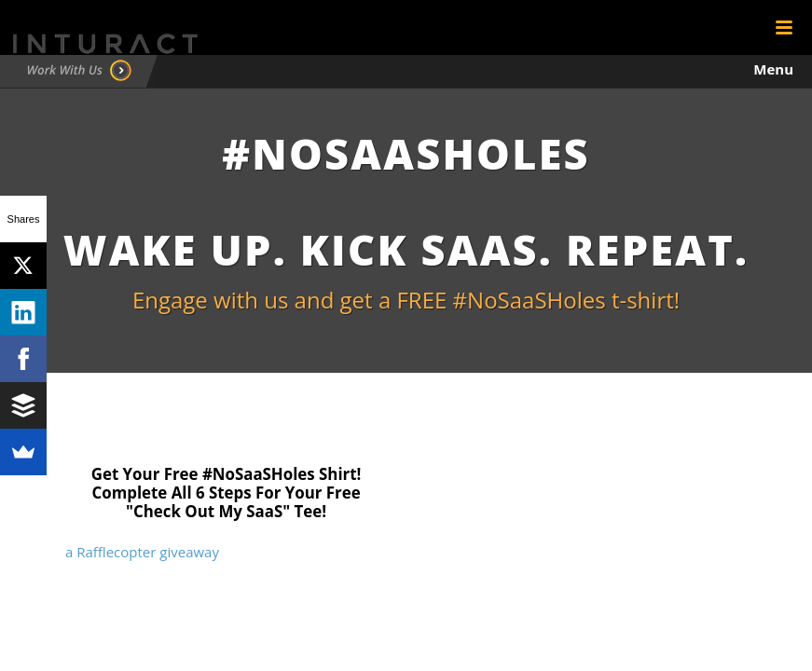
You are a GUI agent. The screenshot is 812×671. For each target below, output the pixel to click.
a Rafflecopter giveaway (142, 552)
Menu (773, 69)
